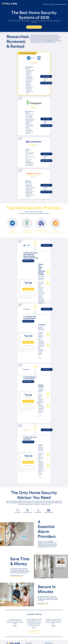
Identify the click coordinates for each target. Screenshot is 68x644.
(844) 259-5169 (46, 83)
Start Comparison (34, 27)
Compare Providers (16, 576)
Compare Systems (62, 4)
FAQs (57, 4)
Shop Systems (43, 604)
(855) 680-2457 (46, 126)
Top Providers (46, 4)
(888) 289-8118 (46, 161)
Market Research (49, 643)
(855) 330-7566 (46, 192)
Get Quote (46, 76)
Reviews (53, 4)
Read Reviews (34, 64)
